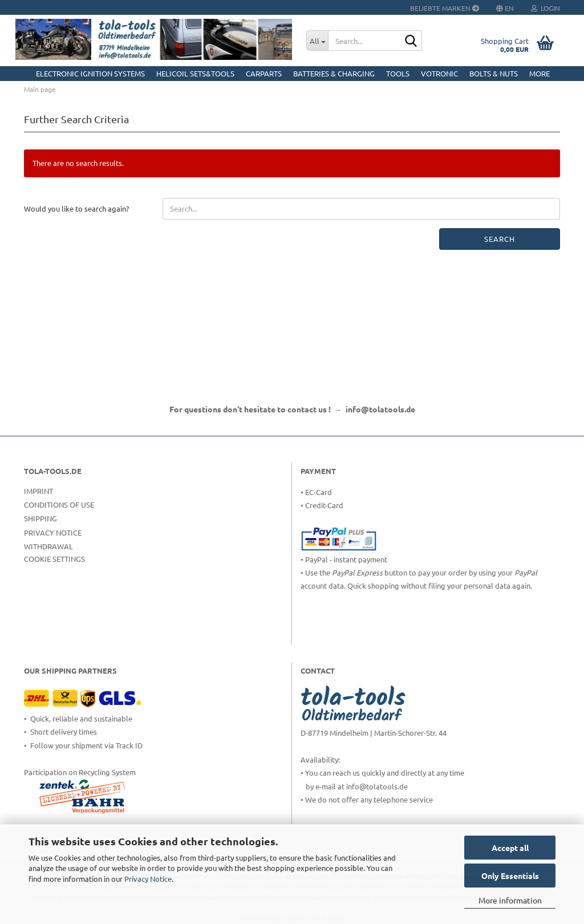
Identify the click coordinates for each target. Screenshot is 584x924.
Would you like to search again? (76, 208)
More (540, 73)
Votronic (439, 73)
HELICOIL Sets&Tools (195, 73)
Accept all (510, 848)
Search (500, 239)
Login (546, 8)
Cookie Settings (54, 559)
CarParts (264, 73)
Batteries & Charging (334, 73)
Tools (398, 73)
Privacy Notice (148, 879)
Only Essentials (510, 876)
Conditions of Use (59, 504)
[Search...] (317, 40)
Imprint (38, 491)
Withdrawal (48, 546)
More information (510, 900)
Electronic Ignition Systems (90, 73)
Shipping (40, 518)
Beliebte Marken (445, 8)
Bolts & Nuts (494, 73)
